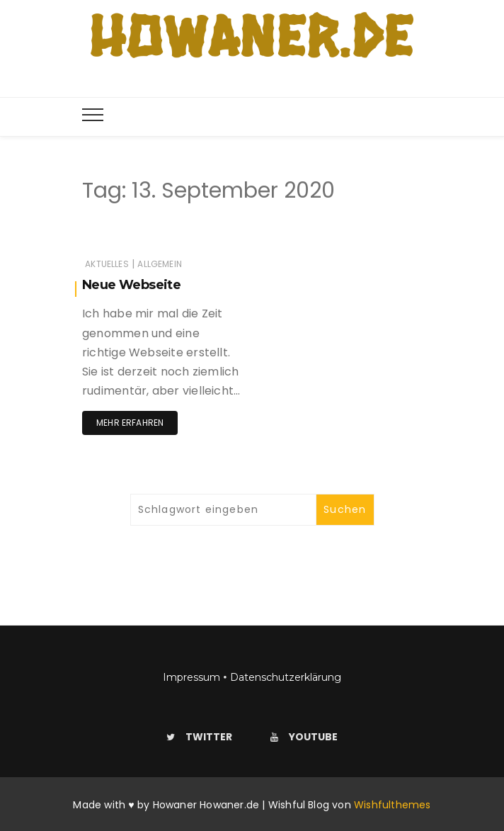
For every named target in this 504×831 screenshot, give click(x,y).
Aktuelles (107, 264)
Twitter (199, 737)
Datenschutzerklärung (286, 677)
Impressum (191, 677)
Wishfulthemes (393, 805)
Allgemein (160, 264)
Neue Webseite (131, 285)
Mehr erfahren (130, 423)
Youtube (304, 737)
